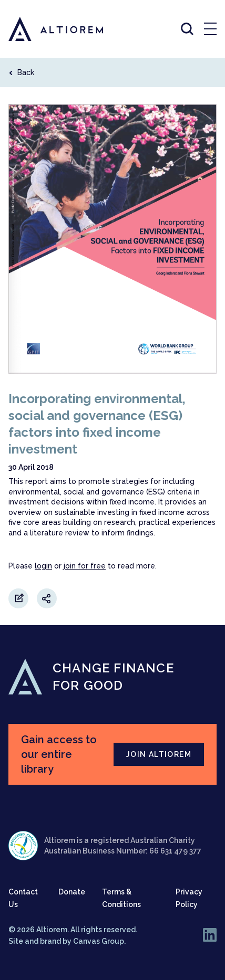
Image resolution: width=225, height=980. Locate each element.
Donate (72, 892)
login (43, 566)
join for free (85, 566)
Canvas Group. (99, 941)
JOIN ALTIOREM (159, 754)
